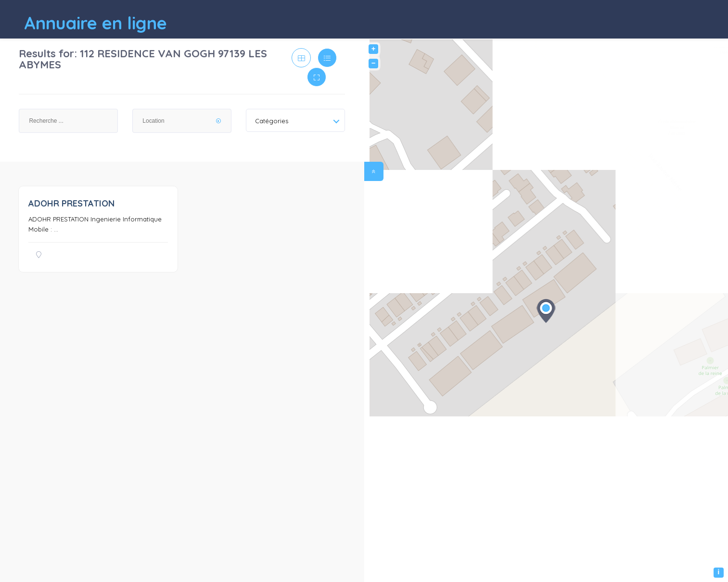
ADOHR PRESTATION (71, 203)
